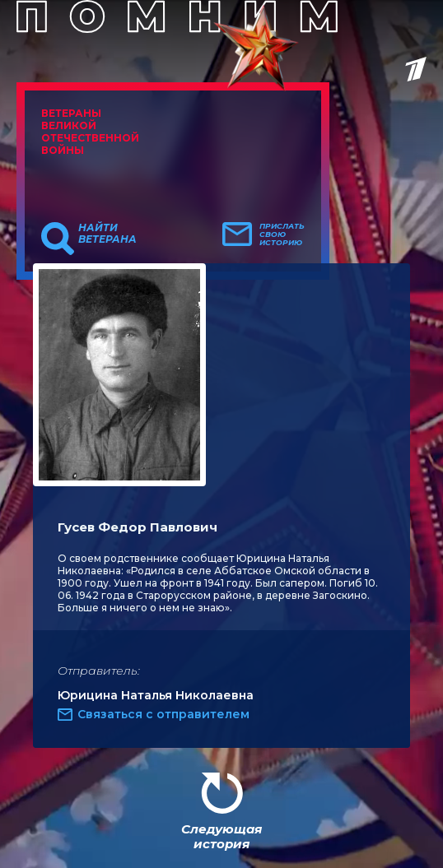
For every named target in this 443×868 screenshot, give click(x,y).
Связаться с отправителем (163, 714)
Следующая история (221, 836)
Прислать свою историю (282, 234)
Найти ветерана (107, 234)
